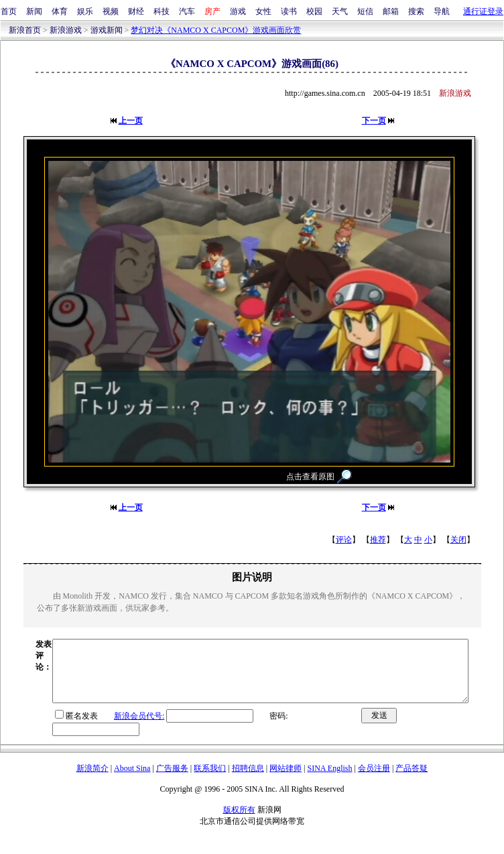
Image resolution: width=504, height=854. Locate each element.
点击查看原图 (310, 477)
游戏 (238, 11)
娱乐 (85, 11)
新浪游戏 (66, 30)
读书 (289, 11)
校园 (314, 11)
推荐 (378, 540)
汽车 (187, 11)
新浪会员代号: (114, 728)
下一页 (374, 121)
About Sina (132, 780)
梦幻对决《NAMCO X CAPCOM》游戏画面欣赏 (216, 30)
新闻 (34, 11)
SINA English (329, 780)
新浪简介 (92, 780)
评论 (344, 540)
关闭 (458, 540)
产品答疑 (412, 780)
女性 (263, 11)
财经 (136, 11)
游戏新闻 (107, 30)
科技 (162, 11)
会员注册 (374, 780)
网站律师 (286, 780)
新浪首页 (25, 30)
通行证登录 (483, 11)
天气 (340, 11)
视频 (111, 11)
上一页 (131, 121)
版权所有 (239, 822)
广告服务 (172, 780)
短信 (365, 11)
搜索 (416, 11)
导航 (442, 11)
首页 (9, 11)
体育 (60, 11)
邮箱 (391, 11)
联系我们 (210, 780)
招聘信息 (248, 780)
